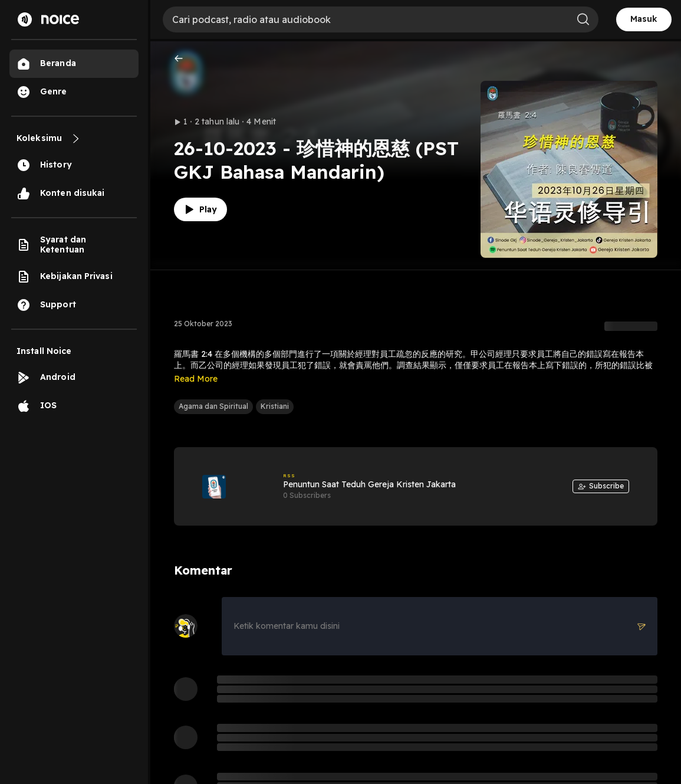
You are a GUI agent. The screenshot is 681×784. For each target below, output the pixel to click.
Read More (196, 379)
